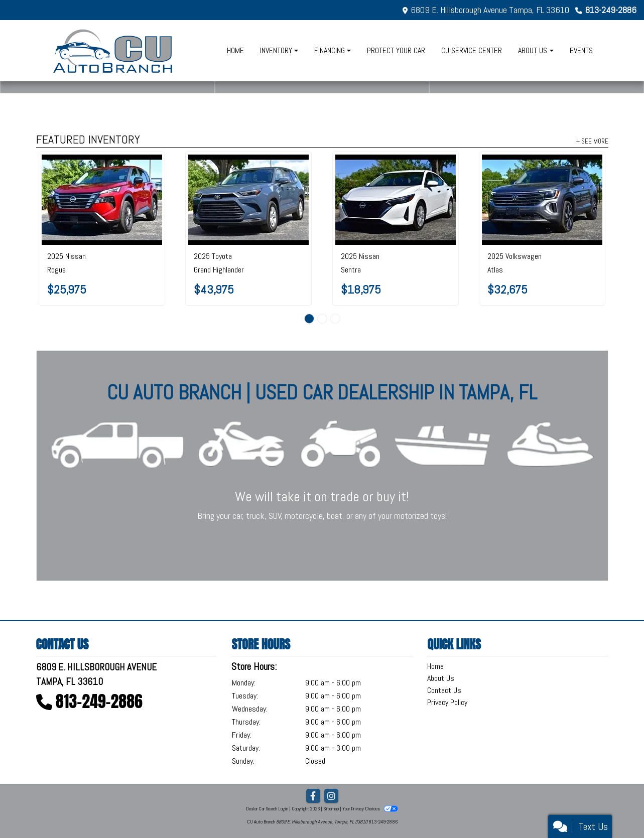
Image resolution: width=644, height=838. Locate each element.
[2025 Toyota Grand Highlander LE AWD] (248, 200)
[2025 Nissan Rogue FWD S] (102, 200)
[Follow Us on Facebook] (313, 796)
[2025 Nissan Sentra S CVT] (396, 200)
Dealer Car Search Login (267, 809)
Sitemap (331, 809)
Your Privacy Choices (370, 809)
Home (435, 666)
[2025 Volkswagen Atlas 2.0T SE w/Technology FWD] (542, 200)
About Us (441, 678)
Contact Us (444, 690)
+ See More (592, 141)
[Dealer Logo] (114, 51)
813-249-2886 (611, 10)
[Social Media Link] (331, 796)
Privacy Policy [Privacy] (447, 702)
